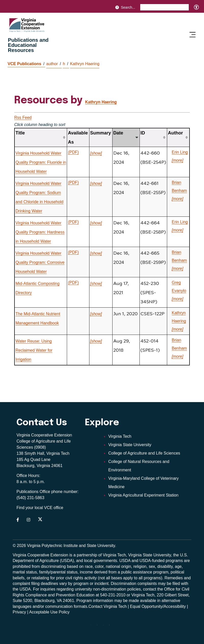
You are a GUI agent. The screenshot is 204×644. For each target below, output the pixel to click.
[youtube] (99, 627)
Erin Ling (180, 152)
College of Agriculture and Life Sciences (144, 453)
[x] (105, 627)
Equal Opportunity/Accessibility (158, 606)
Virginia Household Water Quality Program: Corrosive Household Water (40, 262)
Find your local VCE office (40, 508)
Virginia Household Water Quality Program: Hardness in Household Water (40, 232)
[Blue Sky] (111, 627)
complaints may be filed (159, 584)
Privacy (19, 612)
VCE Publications (26, 64)
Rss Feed (23, 118)
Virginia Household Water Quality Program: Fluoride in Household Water (41, 162)
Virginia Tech (120, 436)
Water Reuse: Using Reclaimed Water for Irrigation (34, 350)
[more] (177, 160)
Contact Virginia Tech (108, 606)
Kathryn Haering (85, 64)
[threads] (93, 627)
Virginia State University (130, 445)
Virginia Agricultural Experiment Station (143, 495)
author (54, 64)
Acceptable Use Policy (49, 612)
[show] (96, 153)
